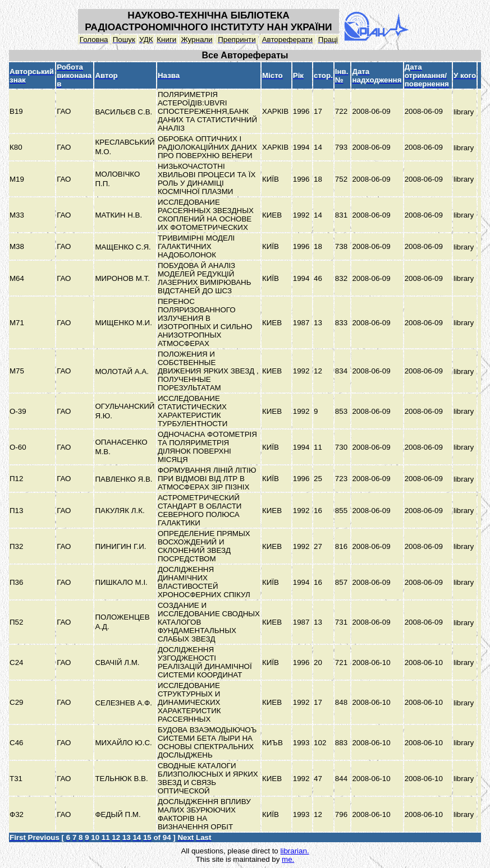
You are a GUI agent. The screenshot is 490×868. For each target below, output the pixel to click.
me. (288, 859)
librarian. (294, 851)
